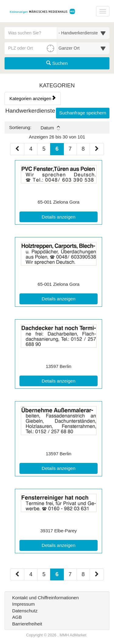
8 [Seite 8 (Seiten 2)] (83, 574)
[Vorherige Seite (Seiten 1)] (17, 149)
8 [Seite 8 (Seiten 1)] (83, 149)
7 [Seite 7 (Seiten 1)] (70, 149)
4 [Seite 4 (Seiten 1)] (31, 149)
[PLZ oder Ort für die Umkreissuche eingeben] (31, 48)
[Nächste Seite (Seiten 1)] (97, 149)
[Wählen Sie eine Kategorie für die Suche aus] (83, 33)
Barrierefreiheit (27, 624)
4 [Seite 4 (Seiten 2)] (31, 574)
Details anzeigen (70, 216)
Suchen (57, 63)
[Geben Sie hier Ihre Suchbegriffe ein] (31, 33)
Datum (50, 128)
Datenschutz (25, 611)
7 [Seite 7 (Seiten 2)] (70, 574)
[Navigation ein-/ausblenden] (103, 11)
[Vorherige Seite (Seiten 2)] (17, 575)
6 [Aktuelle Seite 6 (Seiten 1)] (57, 148)
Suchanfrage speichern (83, 113)
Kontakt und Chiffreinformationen (45, 598)
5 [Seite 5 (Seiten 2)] (44, 574)
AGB (17, 617)
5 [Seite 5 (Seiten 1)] (44, 149)
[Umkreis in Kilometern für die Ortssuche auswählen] (83, 48)
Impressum (23, 604)
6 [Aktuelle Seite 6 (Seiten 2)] (57, 574)
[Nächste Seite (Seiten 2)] (97, 575)
